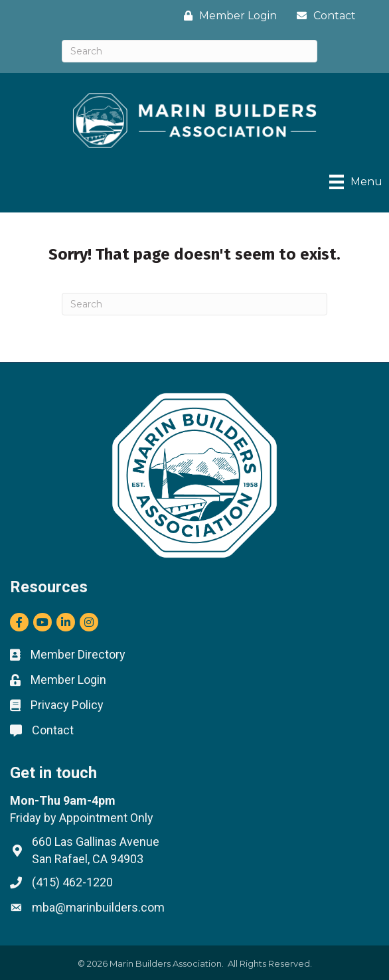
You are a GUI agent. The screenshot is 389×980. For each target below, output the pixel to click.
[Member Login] (227, 16)
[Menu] (356, 182)
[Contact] (323, 16)
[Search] (190, 51)
